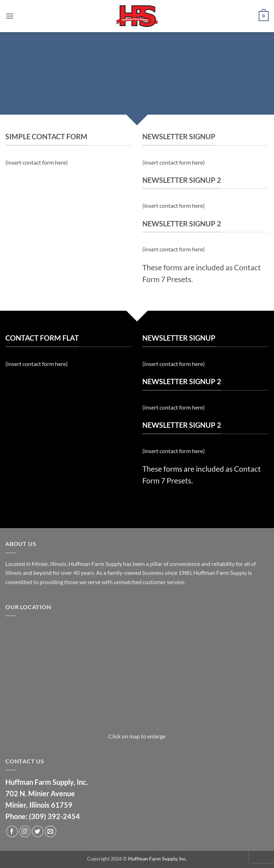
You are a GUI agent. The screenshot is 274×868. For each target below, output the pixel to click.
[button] (10, 16)
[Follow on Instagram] (25, 831)
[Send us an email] (50, 831)
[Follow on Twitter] (38, 831)
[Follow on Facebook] (12, 831)
